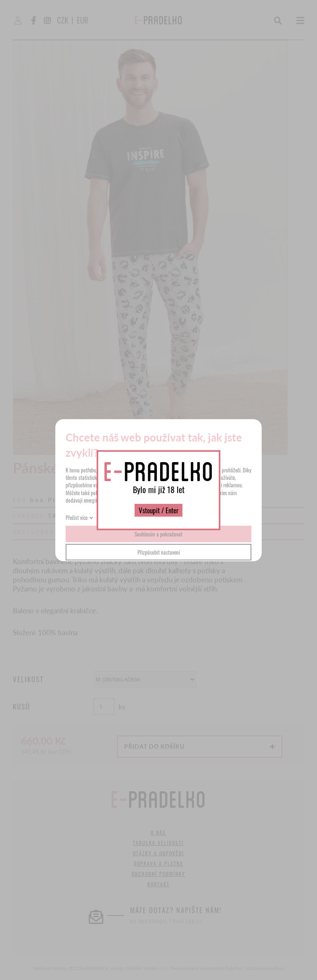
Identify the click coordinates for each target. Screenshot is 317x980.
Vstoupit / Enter (158, 510)
